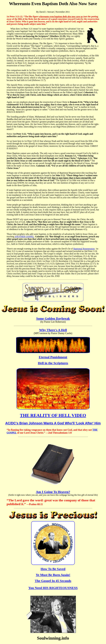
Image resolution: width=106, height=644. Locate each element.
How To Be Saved (53, 569)
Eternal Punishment (53, 357)
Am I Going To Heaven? (53, 492)
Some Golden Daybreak (53, 318)
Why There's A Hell (53, 330)
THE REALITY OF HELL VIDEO (53, 415)
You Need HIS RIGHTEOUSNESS (53, 588)
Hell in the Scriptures (53, 363)
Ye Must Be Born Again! (53, 575)
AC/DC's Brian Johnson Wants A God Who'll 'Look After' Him (53, 423)
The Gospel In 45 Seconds (53, 581)
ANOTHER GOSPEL (24, 237)
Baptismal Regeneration (84, 249)
